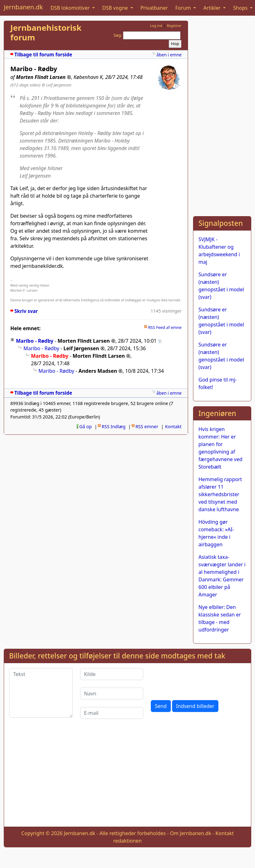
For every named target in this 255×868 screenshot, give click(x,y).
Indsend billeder (195, 706)
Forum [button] (184, 8)
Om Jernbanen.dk (191, 833)
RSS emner (147, 426)
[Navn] (112, 694)
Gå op (86, 426)
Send (161, 706)
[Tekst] (41, 693)
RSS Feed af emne (165, 327)
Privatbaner (154, 8)
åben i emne (169, 55)
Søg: (118, 35)
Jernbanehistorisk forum (46, 33)
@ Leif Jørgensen (56, 85)
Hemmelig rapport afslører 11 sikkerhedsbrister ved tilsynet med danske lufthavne (220, 494)
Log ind (156, 26)
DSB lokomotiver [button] (71, 8)
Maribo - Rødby (35, 341)
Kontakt (173, 426)
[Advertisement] (220, 115)
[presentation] (198, 680)
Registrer (174, 26)
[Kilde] (112, 674)
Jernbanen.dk (23, 7)
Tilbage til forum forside (43, 55)
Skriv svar (26, 311)
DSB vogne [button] (116, 8)
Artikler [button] (213, 8)
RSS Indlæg (114, 426)
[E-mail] (112, 713)
